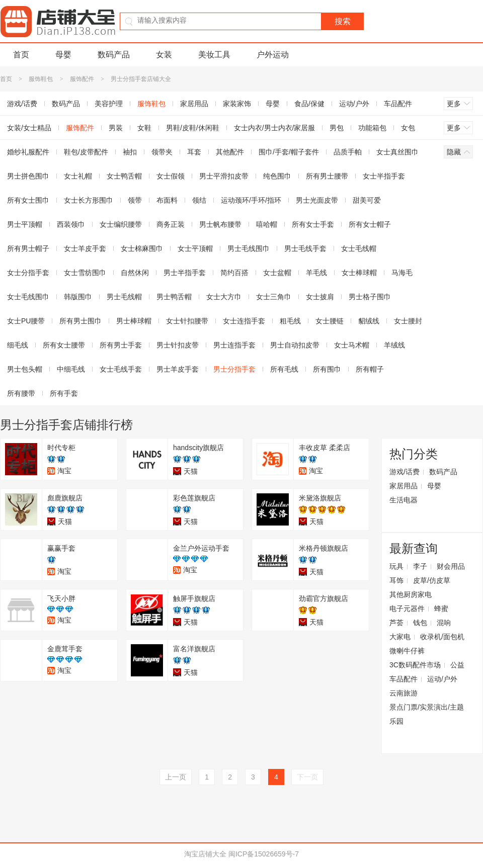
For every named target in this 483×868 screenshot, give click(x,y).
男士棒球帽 (134, 321)
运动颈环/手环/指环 (251, 200)
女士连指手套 (244, 321)
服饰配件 (82, 79)
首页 (21, 55)
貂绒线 (369, 321)
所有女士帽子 (370, 224)
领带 (135, 200)
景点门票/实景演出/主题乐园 (427, 714)
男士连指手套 (234, 345)
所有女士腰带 (64, 345)
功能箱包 (372, 128)
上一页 (176, 777)
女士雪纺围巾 (85, 273)
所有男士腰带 (327, 176)
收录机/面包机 (442, 637)
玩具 (396, 566)
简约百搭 (234, 273)
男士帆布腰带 (220, 224)
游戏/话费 (405, 472)
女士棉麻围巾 (142, 248)
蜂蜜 (441, 609)
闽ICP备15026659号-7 (264, 854)
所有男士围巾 (80, 321)
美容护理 (109, 104)
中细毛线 (71, 369)
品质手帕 (348, 152)
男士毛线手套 (305, 248)
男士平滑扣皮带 (224, 176)
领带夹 (162, 152)
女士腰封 (408, 321)
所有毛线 (284, 369)
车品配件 (398, 104)
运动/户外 (354, 104)
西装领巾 (71, 224)
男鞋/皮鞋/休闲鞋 (193, 128)
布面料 (167, 200)
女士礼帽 (78, 176)
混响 (444, 623)
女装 (164, 55)
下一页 (307, 777)
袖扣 (130, 152)
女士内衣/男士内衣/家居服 (275, 128)
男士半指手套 (185, 273)
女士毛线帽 (359, 248)
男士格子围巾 (370, 297)
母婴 (63, 55)
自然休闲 (135, 273)
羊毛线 (316, 273)
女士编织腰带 (121, 224)
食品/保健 (309, 104)
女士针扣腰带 (187, 321)
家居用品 (194, 104)
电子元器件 (407, 609)
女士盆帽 (277, 273)
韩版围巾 (78, 297)
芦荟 (396, 623)
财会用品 (451, 566)
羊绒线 (394, 345)
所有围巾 (327, 369)
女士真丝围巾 (397, 152)
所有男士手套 (121, 345)
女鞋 (144, 128)
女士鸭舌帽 (124, 176)
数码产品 (114, 55)
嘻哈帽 (267, 224)
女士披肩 (320, 297)
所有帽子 (370, 369)
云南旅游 (404, 693)
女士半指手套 (384, 176)
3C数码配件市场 (415, 665)
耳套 (194, 152)
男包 (337, 128)
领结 (199, 200)
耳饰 (396, 580)
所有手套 (64, 393)
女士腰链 (330, 321)
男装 (116, 128)
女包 (408, 128)
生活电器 (404, 500)
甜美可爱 (367, 200)
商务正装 (171, 224)
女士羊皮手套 (85, 248)
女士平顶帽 (195, 248)
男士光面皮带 (317, 200)
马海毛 (402, 273)
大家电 (400, 637)
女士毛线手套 (121, 369)
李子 (420, 566)
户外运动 (273, 55)
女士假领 (171, 176)
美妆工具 (214, 55)
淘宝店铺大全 (205, 854)
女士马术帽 (352, 345)
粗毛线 (290, 321)
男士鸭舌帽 (174, 297)
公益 (457, 665)
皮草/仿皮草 (432, 580)
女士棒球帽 (359, 273)
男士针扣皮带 (178, 345)
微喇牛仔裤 (407, 651)
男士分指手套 (234, 369)
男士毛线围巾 (249, 248)
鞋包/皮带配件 (86, 152)
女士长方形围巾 (89, 200)
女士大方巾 (224, 297)
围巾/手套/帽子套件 (289, 152)
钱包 (420, 623)
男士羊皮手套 (178, 369)
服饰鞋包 (41, 79)
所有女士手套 (313, 224)
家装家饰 (237, 104)
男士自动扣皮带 (295, 345)
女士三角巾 (274, 297)
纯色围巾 (277, 176)
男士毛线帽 (124, 297)
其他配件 (230, 152)
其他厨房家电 (411, 594)
